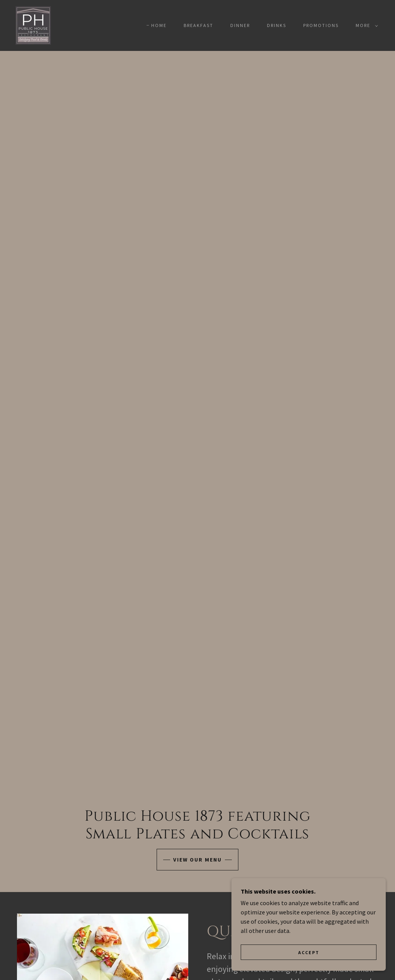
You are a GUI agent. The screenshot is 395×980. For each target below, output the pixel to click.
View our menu (197, 860)
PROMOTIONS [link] (321, 25)
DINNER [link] (240, 25)
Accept (309, 952)
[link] (33, 25)
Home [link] (159, 25)
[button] (365, 25)
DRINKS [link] (277, 25)
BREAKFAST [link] (198, 25)
